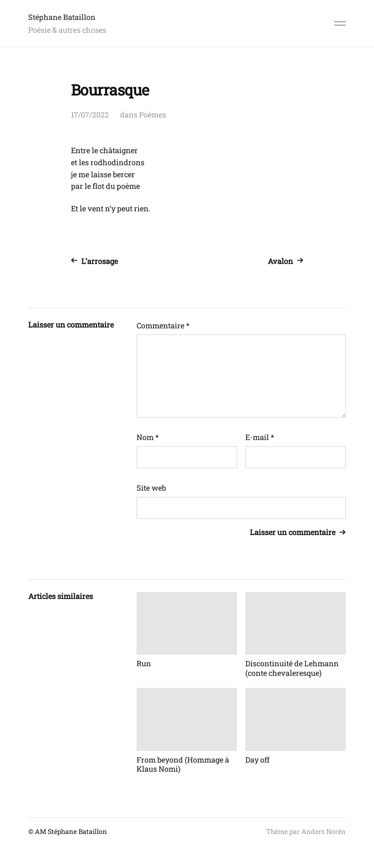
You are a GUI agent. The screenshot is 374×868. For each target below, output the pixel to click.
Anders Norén (324, 831)
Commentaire (163, 325)
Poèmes (153, 115)
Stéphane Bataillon (62, 17)
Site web (151, 488)
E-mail (260, 437)
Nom (148, 437)
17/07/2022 (90, 115)
